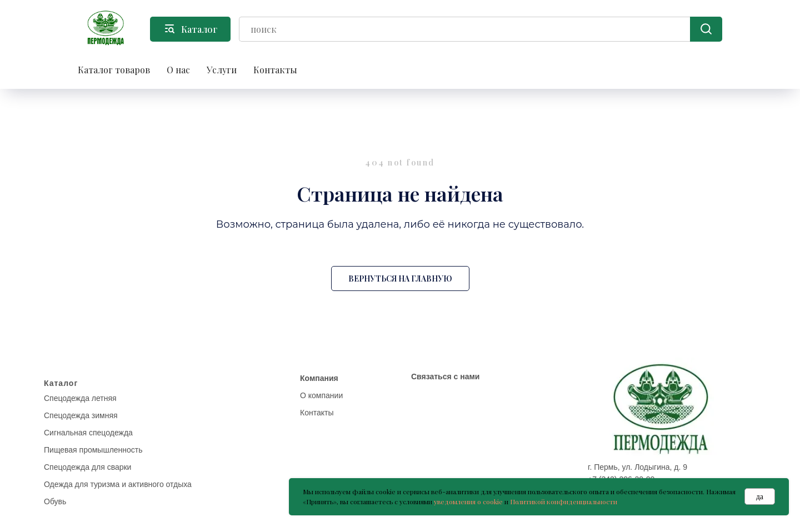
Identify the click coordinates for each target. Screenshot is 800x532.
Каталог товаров (114, 70)
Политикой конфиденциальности (564, 501)
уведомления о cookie (468, 501)
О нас (178, 70)
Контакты (275, 70)
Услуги (222, 70)
